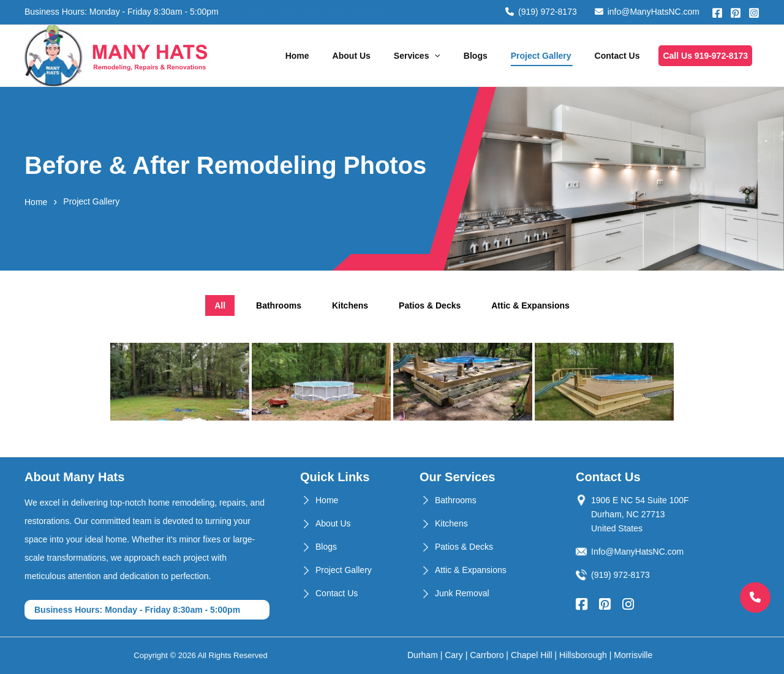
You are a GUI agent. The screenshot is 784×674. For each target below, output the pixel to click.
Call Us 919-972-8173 (705, 56)
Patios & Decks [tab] (430, 305)
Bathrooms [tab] (279, 305)
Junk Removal (462, 593)
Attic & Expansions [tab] (530, 305)
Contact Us (617, 56)
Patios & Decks (464, 547)
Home (297, 56)
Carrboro (487, 655)
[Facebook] (717, 13)
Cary (454, 655)
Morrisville (633, 655)
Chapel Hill (532, 655)
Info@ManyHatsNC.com (637, 552)
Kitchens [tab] (350, 305)
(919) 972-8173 (541, 12)
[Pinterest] (736, 13)
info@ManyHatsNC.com (647, 12)
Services (417, 56)
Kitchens (451, 523)
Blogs (476, 56)
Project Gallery (541, 56)
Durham (423, 655)
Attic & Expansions (471, 570)
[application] (434, 56)
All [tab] (220, 305)
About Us (352, 56)
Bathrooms (456, 500)
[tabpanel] (392, 383)
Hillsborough (583, 655)
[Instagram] (754, 13)
